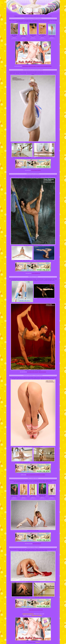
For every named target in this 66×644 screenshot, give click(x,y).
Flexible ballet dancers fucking (44, 66)
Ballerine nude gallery (33, 372)
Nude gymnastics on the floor (36, 610)
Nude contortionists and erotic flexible (36, 475)
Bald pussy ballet (37, 544)
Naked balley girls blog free (29, 66)
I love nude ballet (36, 273)
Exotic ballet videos (36, 170)
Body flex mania (42, 372)
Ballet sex (38, 642)
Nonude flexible (37, 615)
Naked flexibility (28, 614)
